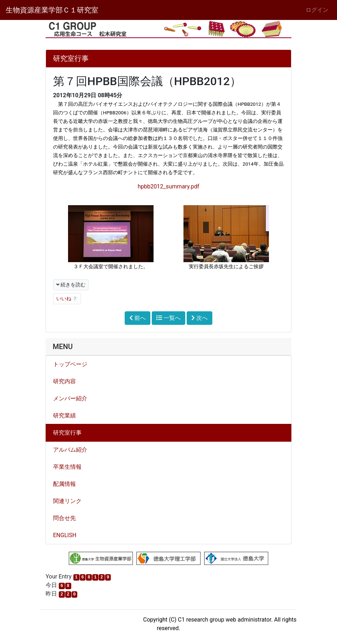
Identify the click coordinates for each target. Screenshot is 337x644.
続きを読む (71, 285)
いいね (67, 299)
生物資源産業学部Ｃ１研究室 (52, 10)
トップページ (70, 364)
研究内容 (64, 381)
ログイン (317, 10)
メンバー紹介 (70, 398)
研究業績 (64, 416)
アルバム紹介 (70, 450)
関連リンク (67, 501)
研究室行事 (67, 433)
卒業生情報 (67, 467)
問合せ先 (64, 518)
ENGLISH (65, 535)
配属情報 (64, 484)
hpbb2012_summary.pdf (169, 186)
